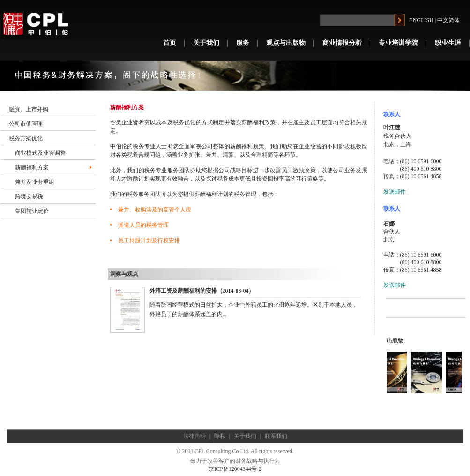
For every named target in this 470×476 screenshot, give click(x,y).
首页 (170, 43)
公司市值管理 (26, 124)
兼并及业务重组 (35, 182)
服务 (243, 43)
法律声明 (194, 436)
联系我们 (276, 436)
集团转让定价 (32, 211)
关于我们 (206, 43)
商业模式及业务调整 (40, 153)
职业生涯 (448, 43)
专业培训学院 (398, 43)
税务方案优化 (26, 138)
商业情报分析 (342, 43)
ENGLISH (422, 20)
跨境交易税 (29, 196)
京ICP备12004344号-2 (235, 469)
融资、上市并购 (29, 109)
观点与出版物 (286, 43)
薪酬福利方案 (32, 167)
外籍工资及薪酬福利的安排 (183, 291)
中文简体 (448, 20)
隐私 (220, 436)
